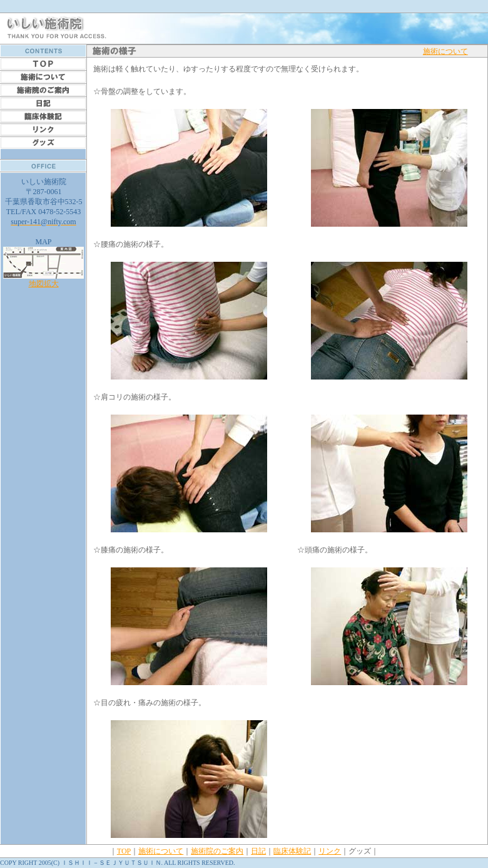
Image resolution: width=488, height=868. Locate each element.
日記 (258, 851)
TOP (124, 851)
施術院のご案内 (217, 851)
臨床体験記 (292, 851)
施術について (445, 51)
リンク (330, 851)
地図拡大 (43, 280)
